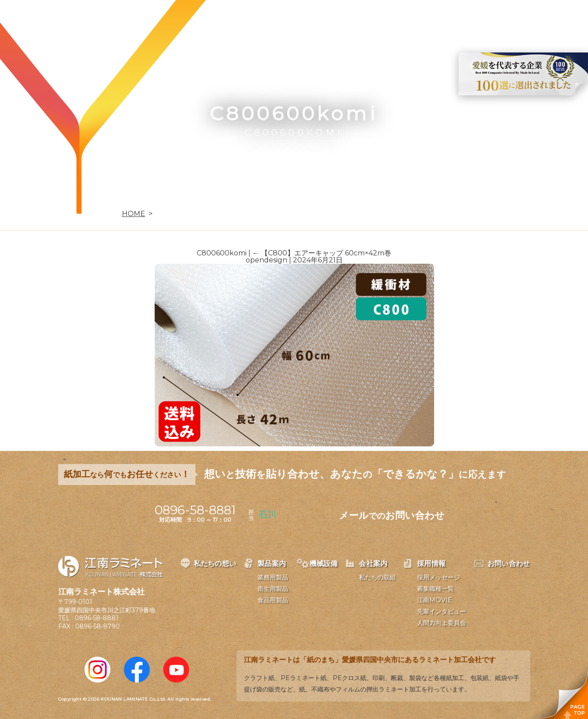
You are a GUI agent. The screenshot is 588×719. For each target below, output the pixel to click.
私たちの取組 (377, 577)
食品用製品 (273, 600)
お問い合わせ (482, 20)
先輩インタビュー (442, 611)
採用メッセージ (438, 577)
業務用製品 (273, 577)
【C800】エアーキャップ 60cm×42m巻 (322, 253)
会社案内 (373, 20)
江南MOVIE (435, 600)
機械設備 (322, 20)
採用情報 (424, 20)
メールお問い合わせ (392, 515)
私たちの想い (213, 20)
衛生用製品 (273, 589)
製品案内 (271, 20)
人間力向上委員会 (442, 623)
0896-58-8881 (97, 618)
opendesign (266, 260)
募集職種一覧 (435, 589)
